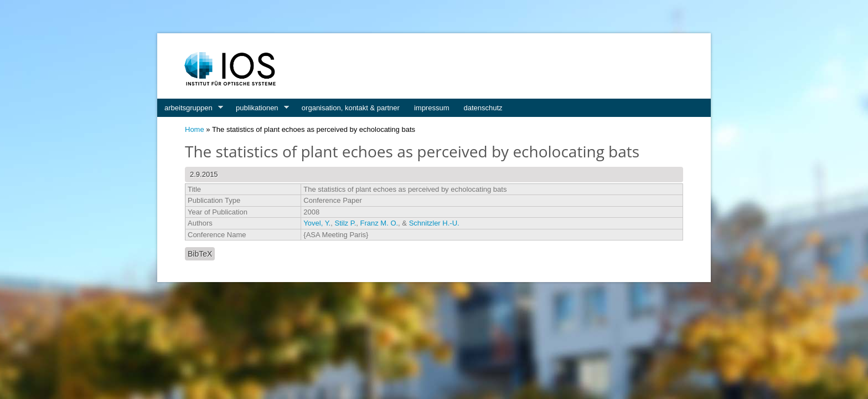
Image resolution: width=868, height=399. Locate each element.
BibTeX (200, 254)
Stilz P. (345, 223)
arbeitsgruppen (190, 108)
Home (195, 129)
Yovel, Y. (317, 223)
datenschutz (483, 108)
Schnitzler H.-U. (434, 223)
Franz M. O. (379, 223)
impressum (432, 108)
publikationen (259, 108)
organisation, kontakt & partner (351, 108)
